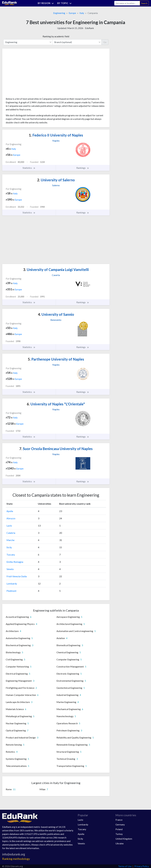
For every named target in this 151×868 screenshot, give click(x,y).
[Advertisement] (28, 74)
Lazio (9, 526)
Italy (82, 13)
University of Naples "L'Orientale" (56, 404)
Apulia (10, 511)
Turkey (119, 834)
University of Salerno (56, 180)
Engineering (59, 13)
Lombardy (12, 584)
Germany (120, 824)
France (119, 820)
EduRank (89, 28)
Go (105, 42)
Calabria (11, 533)
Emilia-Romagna (15, 562)
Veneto (10, 569)
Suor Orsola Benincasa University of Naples (56, 449)
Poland (119, 829)
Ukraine (120, 843)
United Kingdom (124, 839)
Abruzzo (11, 518)
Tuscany (11, 555)
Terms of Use (125, 866)
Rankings (83, 168)
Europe (72, 13)
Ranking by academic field (56, 36)
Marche (10, 540)
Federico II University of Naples (56, 135)
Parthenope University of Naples (56, 359)
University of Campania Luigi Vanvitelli (56, 270)
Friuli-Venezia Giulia (17, 576)
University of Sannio (56, 314)
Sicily (9, 547)
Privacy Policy (142, 866)
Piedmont (11, 591)
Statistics (29, 168)
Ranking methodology (16, 859)
